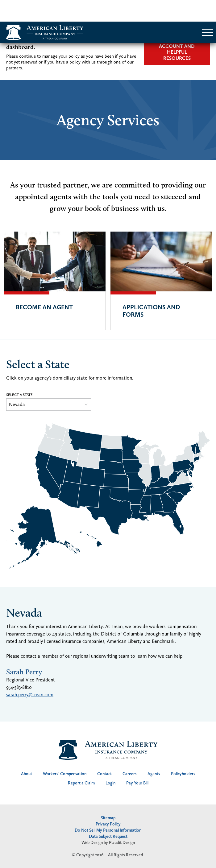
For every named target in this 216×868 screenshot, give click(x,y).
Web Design (92, 821)
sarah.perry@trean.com (30, 673)
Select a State (19, 373)
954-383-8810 (19, 666)
